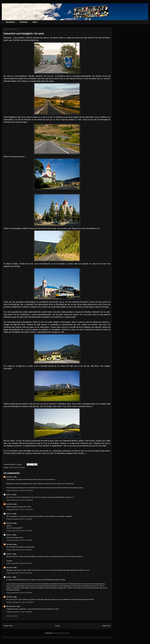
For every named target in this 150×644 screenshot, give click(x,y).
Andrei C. (9, 495)
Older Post (106, 626)
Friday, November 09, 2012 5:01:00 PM (19, 573)
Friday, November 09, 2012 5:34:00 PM (19, 593)
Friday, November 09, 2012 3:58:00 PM (19, 563)
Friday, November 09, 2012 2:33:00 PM (19, 540)
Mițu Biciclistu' (11, 606)
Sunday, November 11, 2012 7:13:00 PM (20, 602)
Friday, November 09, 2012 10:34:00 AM (20, 490)
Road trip (22, 467)
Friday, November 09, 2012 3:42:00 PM (19, 550)
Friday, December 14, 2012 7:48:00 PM (19, 612)
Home (57, 626)
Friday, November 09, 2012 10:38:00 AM (20, 500)
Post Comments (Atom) (61, 633)
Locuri (16, 467)
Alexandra (9, 477)
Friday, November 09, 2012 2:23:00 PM (19, 531)
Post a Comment (12, 616)
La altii (11, 467)
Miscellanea (10, 22)
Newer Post (8, 626)
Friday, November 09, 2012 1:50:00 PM (19, 519)
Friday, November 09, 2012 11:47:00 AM (20, 509)
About (35, 22)
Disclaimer (24, 22)
